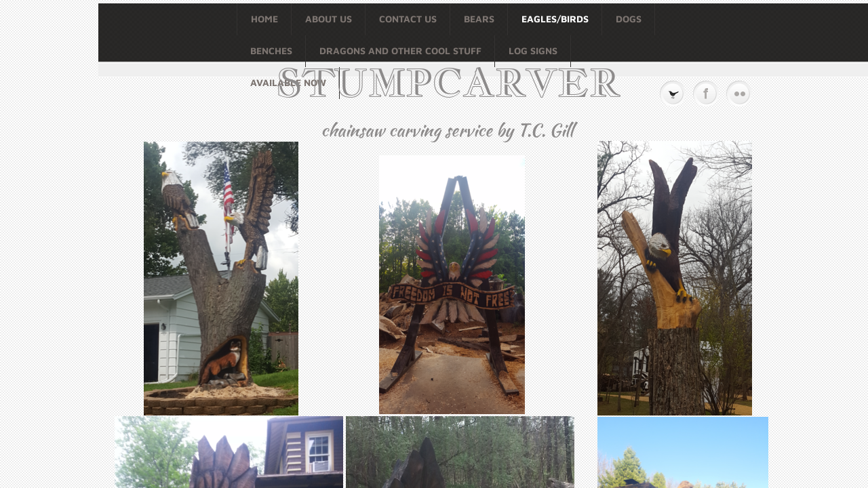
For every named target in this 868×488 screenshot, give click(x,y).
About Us (329, 19)
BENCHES (271, 50)
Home (264, 19)
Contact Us (408, 19)
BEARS (479, 19)
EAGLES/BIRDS (555, 19)
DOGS (629, 19)
